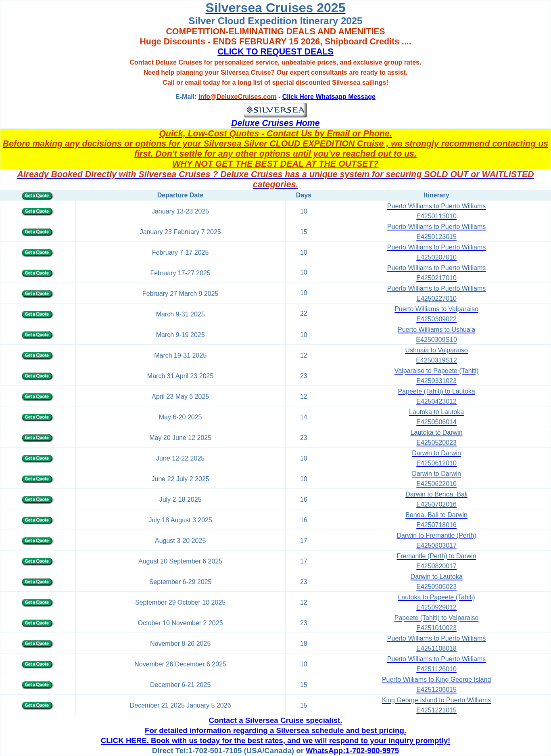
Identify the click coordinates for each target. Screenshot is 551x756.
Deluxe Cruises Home (275, 123)
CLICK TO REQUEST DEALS (275, 52)
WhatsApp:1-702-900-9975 (352, 751)
